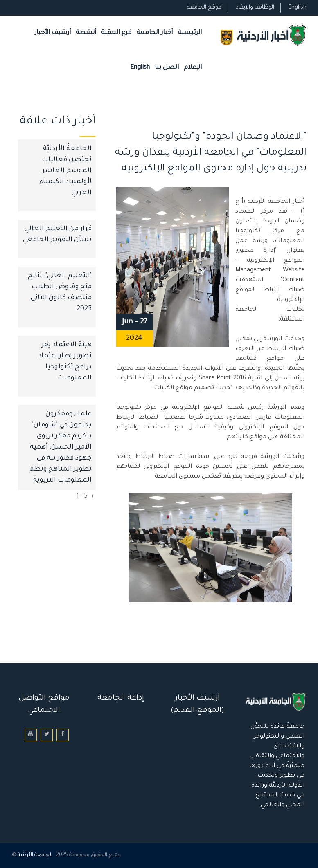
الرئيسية (190, 33)
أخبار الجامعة (154, 33)
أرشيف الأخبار (53, 33)
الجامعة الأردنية (35, 855)
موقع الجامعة (204, 8)
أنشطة (86, 33)
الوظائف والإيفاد (255, 8)
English (298, 8)
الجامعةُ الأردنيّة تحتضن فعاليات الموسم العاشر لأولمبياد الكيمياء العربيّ (65, 171)
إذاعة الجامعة (121, 698)
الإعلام (193, 68)
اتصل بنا (167, 68)
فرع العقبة (116, 33)
